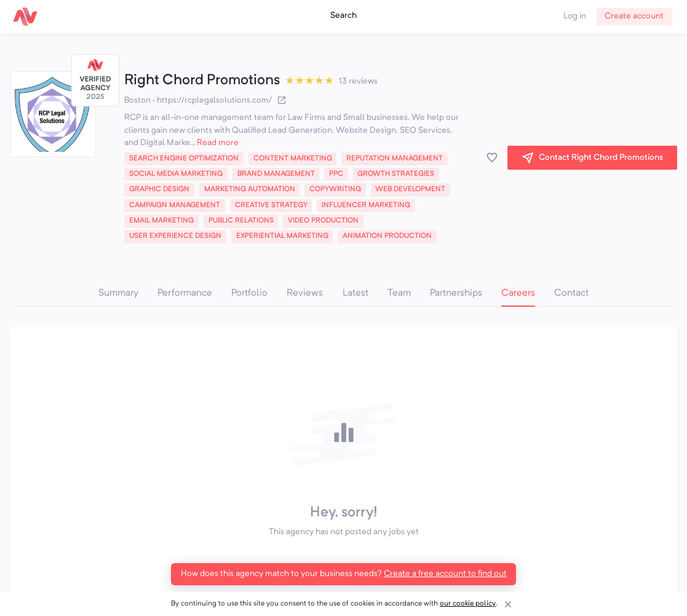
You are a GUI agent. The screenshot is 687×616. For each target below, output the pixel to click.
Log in (575, 16)
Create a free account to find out (445, 574)
